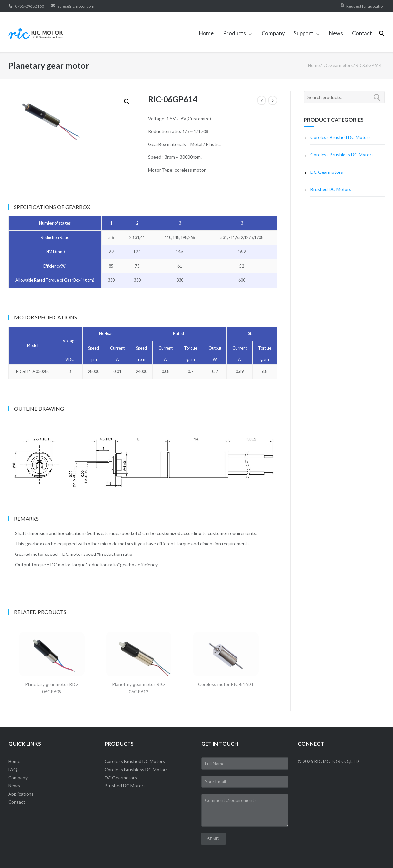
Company (273, 33)
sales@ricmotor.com (73, 6)
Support (304, 33)
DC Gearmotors (338, 65)
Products (234, 33)
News (336, 33)
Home (206, 33)
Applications (21, 794)
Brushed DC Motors (331, 189)
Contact (362, 33)
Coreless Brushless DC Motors (342, 155)
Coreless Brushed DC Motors (341, 137)
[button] (127, 102)
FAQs (14, 769)
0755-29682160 (26, 6)
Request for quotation (366, 6)
